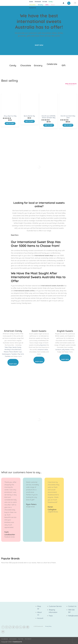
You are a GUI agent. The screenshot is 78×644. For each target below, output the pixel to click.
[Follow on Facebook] (3, 627)
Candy (51, 2)
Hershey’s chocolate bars (13, 349)
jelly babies (66, 350)
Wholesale (38, 2)
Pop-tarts (21, 354)
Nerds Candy (17, 347)
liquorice (43, 345)
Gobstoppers (6, 354)
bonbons (58, 350)
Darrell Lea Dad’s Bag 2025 (68, 117)
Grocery (41, 5)
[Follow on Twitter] (14, 627)
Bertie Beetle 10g (29, 116)
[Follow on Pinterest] (24, 627)
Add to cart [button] (10, 123)
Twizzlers (14, 354)
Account (40, 618)
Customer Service (55, 606)
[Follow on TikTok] (10, 627)
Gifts (47, 5)
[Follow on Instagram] (7, 627)
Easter (31, 2)
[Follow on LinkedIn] (28, 627)
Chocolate (33, 5)
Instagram (13, 639)
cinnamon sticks (43, 350)
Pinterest (28, 639)
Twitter (21, 639)
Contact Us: (72, 606)
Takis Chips (8, 347)
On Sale (45, 2)
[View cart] (75, 3)
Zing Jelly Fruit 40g (10, 116)
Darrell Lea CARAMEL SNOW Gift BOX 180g (49, 117)
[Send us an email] (17, 627)
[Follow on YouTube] (3, 632)
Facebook (5, 639)
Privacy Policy (48, 626)
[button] (63, 3)
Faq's (51, 616)
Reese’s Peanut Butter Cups (13, 352)
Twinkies (8, 356)
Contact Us (33, 8)
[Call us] (21, 627)
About (53, 5)
